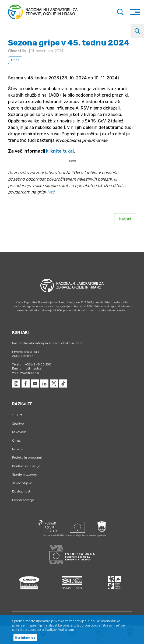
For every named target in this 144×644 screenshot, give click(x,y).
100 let (17, 415)
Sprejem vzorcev (25, 474)
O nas (16, 441)
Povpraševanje (23, 500)
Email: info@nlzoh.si (27, 368)
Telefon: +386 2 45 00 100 (32, 364)
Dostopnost (21, 491)
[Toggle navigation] (135, 12)
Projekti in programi (27, 458)
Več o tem (66, 630)
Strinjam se (25, 638)
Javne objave (22, 483)
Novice (17, 449)
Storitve (18, 424)
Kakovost (19, 432)
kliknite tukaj (60, 151)
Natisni (125, 219)
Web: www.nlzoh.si (26, 373)
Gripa (15, 60)
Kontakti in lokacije (26, 466)
